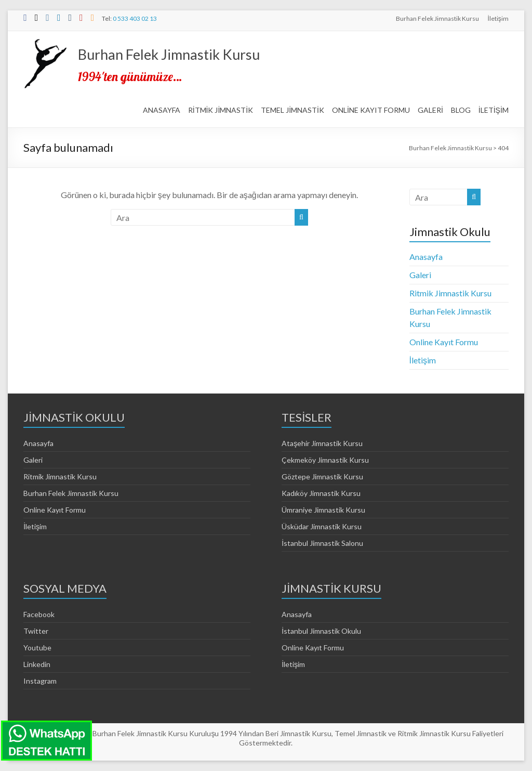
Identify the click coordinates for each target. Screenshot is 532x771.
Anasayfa (426, 257)
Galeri (420, 275)
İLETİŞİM (494, 110)
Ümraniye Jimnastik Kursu (323, 510)
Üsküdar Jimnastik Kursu (322, 526)
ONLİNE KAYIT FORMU (371, 110)
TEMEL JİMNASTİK (292, 110)
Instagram (40, 681)
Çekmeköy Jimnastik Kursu (325, 460)
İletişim (498, 18)
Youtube (37, 648)
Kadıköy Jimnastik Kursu (321, 493)
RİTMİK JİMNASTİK (221, 110)
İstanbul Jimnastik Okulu (321, 631)
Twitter (36, 631)
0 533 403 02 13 (135, 18)
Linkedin (37, 664)
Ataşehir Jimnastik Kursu (322, 443)
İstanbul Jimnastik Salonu (322, 543)
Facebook (39, 614)
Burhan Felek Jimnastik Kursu (437, 18)
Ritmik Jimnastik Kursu (450, 293)
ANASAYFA (162, 110)
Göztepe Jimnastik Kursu (322, 476)
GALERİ (430, 110)
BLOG (461, 110)
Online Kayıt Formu (444, 342)
